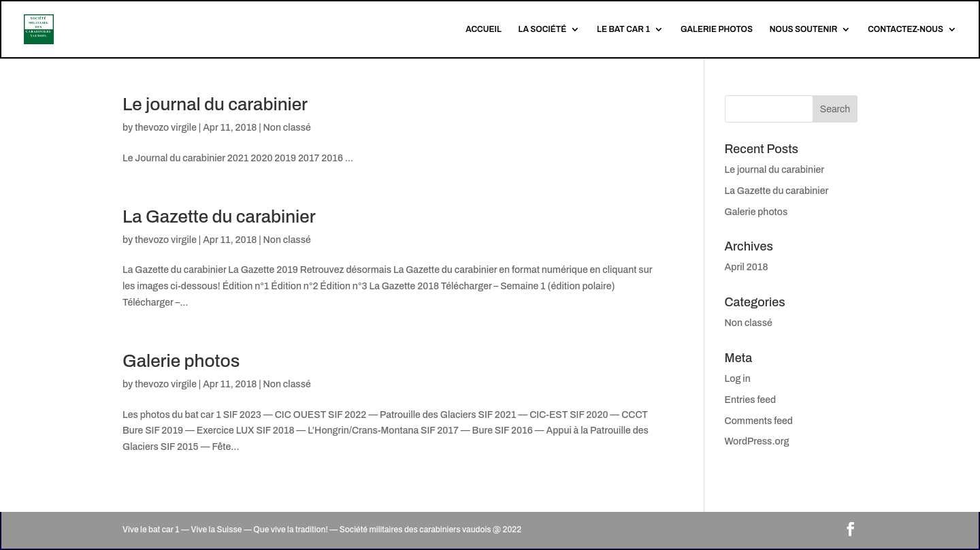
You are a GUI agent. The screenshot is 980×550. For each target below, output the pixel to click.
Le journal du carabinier (215, 104)
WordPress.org (757, 441)
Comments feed (759, 421)
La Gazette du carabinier (219, 216)
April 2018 (747, 267)
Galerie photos (181, 361)
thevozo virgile (166, 128)
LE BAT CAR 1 (623, 29)
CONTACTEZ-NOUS (905, 29)
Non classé (287, 128)
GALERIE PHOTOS (717, 29)
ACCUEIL (484, 29)
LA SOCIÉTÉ (543, 29)
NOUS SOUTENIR (804, 29)
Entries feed (751, 400)
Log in (738, 379)
